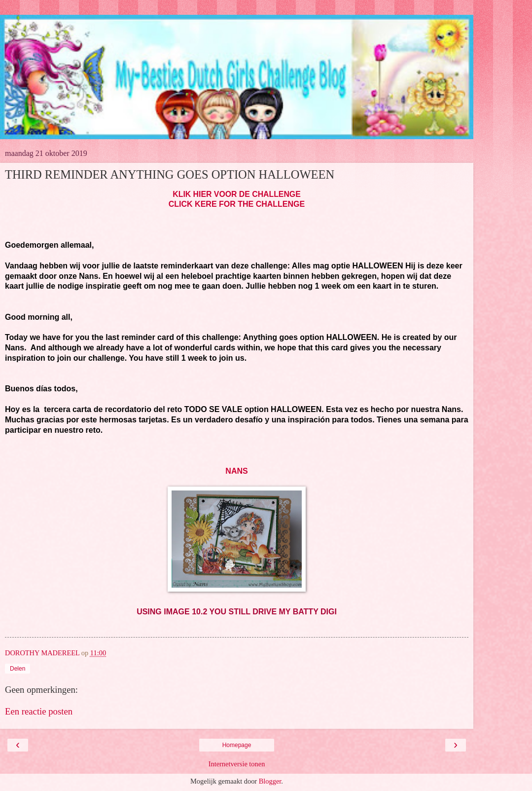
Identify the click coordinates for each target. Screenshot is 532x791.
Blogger (270, 781)
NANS (236, 471)
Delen (18, 669)
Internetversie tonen (237, 764)
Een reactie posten (39, 711)
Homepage (237, 745)
